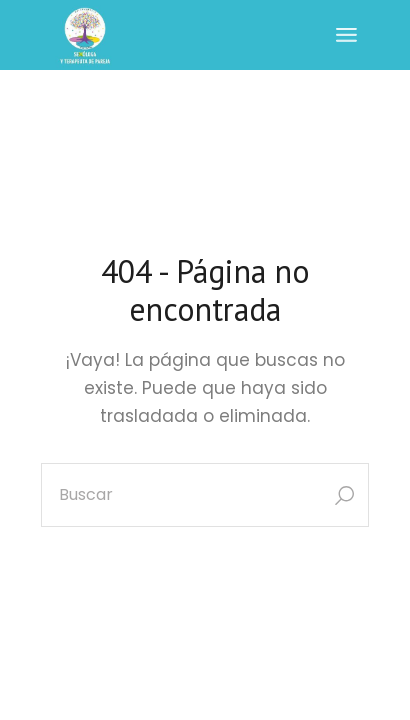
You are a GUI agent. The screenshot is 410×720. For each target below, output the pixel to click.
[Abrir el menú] (346, 35)
